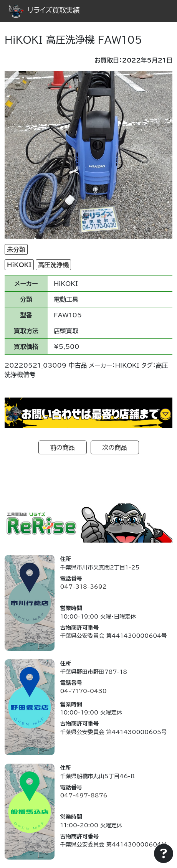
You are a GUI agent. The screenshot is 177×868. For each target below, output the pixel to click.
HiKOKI (19, 265)
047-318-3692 (83, 587)
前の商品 (63, 447)
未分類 (16, 249)
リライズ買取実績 (44, 10)
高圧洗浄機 (53, 265)
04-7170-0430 (83, 691)
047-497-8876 (84, 795)
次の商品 (115, 447)
